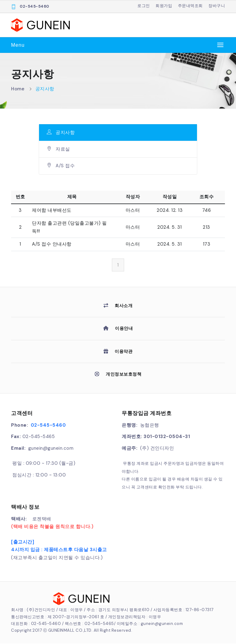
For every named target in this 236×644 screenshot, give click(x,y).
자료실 (58, 149)
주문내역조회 (190, 6)
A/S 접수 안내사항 (52, 244)
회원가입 (164, 6)
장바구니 (217, 6)
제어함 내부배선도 (52, 210)
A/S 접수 (61, 166)
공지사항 (45, 89)
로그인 (144, 6)
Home (18, 89)
